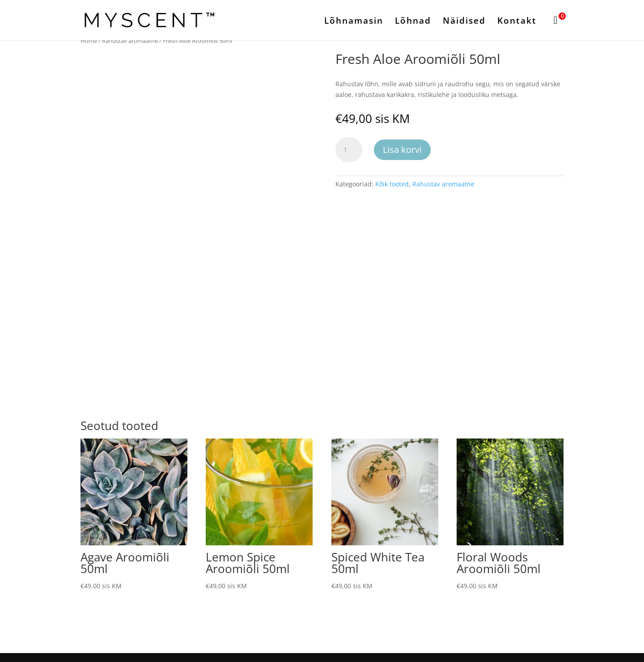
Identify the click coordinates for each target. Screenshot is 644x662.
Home (89, 41)
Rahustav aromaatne (130, 41)
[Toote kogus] (349, 150)
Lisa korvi (402, 150)
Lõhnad (413, 22)
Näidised (464, 22)
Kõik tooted (392, 184)
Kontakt (517, 22)
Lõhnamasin (354, 22)
